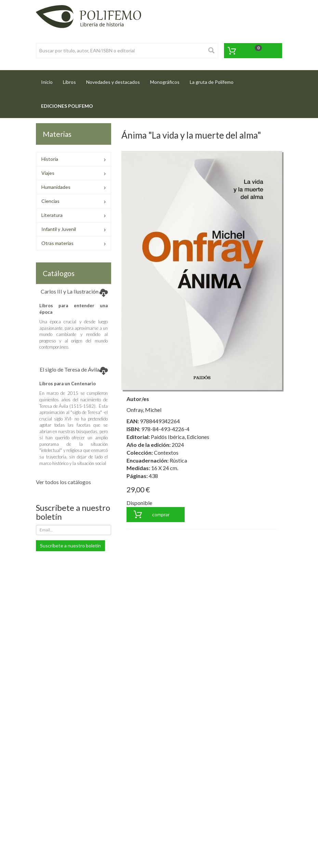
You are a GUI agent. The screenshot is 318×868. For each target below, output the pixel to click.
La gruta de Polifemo (212, 82)
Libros (69, 82)
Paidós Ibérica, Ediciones (180, 437)
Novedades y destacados (113, 82)
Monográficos (165, 82)
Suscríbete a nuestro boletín (70, 546)
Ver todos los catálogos (63, 482)
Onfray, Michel (144, 410)
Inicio (49, 80)
